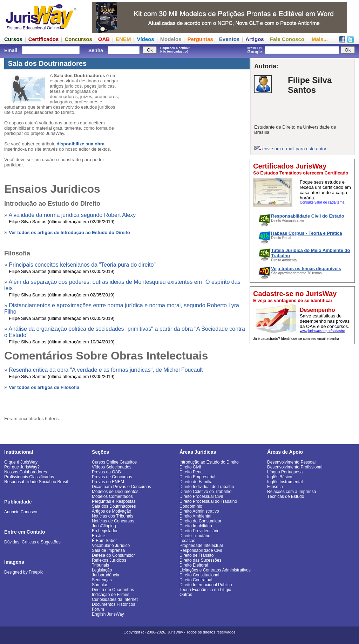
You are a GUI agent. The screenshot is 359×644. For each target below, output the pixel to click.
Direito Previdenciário (199, 531)
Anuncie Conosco (21, 512)
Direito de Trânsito (197, 555)
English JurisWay (108, 614)
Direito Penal (192, 472)
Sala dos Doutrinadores (114, 506)
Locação (187, 541)
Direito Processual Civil (201, 496)
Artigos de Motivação (111, 511)
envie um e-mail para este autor (294, 149)
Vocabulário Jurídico (111, 546)
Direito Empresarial (197, 477)
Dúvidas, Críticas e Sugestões (32, 542)
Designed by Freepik (23, 572)
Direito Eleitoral (194, 565)
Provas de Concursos (112, 477)
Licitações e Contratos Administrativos (215, 570)
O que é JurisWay (21, 462)
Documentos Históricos (113, 604)
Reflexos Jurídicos (109, 560)
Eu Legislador (105, 531)
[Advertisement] (302, 391)
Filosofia (275, 487)
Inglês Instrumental (285, 482)
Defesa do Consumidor (113, 555)
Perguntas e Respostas (114, 501)
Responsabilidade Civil (201, 550)
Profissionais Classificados (29, 477)
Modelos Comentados (112, 496)
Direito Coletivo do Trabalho (205, 492)
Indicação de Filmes (111, 595)
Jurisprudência (106, 575)
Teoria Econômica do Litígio (205, 590)
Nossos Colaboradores (26, 472)
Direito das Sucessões (200, 560)
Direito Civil (190, 467)
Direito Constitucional (199, 575)
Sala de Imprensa (108, 550)
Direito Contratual (196, 580)
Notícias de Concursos (113, 521)
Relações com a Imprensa (292, 492)
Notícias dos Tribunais (113, 516)
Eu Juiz (99, 536)
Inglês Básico (280, 477)
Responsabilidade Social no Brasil (36, 482)
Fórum (98, 609)
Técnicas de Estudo (286, 496)
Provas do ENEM (108, 482)
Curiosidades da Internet (115, 600)
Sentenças (102, 580)
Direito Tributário (195, 536)
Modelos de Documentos (115, 492)
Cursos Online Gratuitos (114, 462)
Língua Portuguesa (285, 472)
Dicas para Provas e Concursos (121, 487)
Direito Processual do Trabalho (208, 501)
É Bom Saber (104, 541)
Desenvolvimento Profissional (295, 467)
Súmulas (100, 585)
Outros (186, 595)
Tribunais (100, 565)
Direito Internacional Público (206, 585)
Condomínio (191, 506)
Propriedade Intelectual (201, 546)
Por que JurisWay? (22, 467)
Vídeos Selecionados (112, 467)
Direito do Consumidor (200, 521)
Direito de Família (196, 482)
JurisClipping (104, 526)
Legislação (102, 570)
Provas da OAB (106, 472)
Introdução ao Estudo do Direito (209, 462)
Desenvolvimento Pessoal (291, 462)
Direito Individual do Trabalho (207, 487)
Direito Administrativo (199, 511)
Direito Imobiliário (196, 526)
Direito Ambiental (195, 516)
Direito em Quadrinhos (113, 590)
